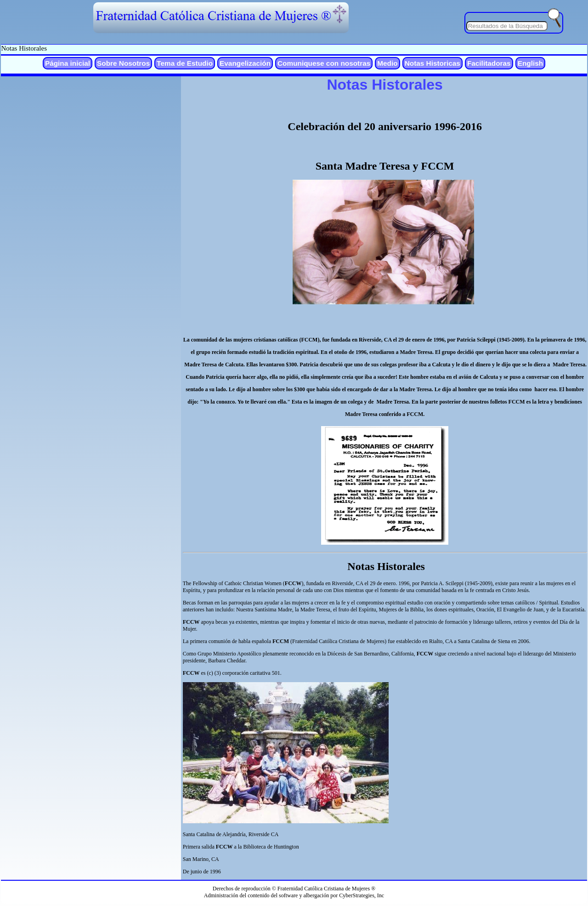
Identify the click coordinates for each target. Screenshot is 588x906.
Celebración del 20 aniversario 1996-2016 (385, 126)
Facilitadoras (489, 63)
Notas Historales (24, 48)
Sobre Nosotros (123, 63)
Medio (387, 63)
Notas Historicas (433, 63)
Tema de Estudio (185, 63)
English (530, 63)
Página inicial (68, 63)
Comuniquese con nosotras (324, 63)
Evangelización (245, 63)
